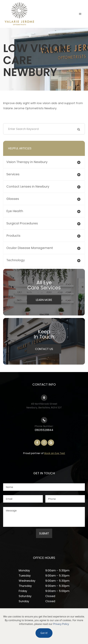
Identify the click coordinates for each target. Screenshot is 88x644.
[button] (80, 14)
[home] (19, 14)
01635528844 (44, 430)
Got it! (44, 633)
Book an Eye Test (55, 453)
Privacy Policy (61, 624)
